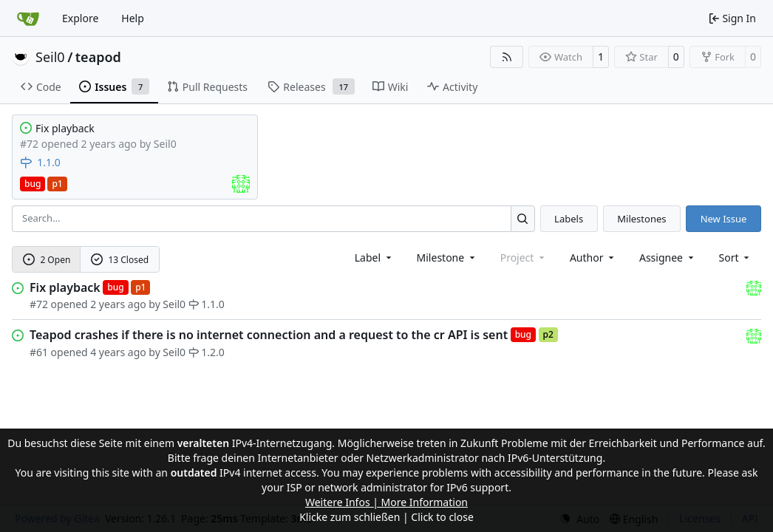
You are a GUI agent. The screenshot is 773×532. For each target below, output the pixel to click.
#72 (39, 304)
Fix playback (65, 128)
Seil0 (50, 57)
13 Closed (120, 260)
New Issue (724, 219)
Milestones (641, 219)
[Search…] (523, 218)
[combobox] (374, 258)
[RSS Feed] (507, 57)
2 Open (47, 260)
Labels (569, 219)
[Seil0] (754, 287)
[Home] (28, 18)
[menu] (736, 258)
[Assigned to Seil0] (241, 184)
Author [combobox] (593, 258)
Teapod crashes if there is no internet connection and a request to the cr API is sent (269, 335)
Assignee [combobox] (668, 258)
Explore (80, 18)
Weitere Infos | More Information (386, 502)
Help (133, 18)
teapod (98, 57)
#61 (39, 352)
